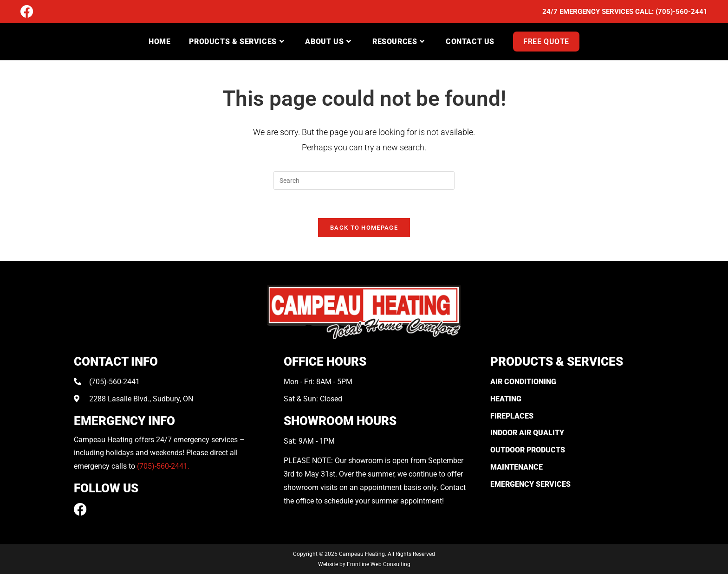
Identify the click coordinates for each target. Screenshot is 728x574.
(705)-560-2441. (163, 466)
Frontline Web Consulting (379, 564)
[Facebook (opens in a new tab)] (27, 12)
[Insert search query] (364, 181)
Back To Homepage (364, 228)
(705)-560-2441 (682, 12)
